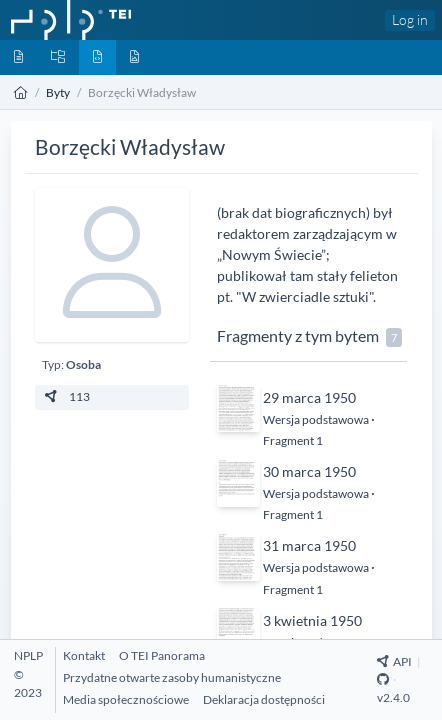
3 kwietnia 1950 (312, 620)
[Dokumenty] (18, 57)
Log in (410, 19)
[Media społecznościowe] (126, 699)
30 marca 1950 (309, 471)
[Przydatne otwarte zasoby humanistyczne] (172, 677)
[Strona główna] (21, 92)
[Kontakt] (84, 655)
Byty (58, 92)
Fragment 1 (293, 440)
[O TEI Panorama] (162, 655)
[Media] (134, 57)
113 (66, 396)
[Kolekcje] (58, 57)
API (394, 661)
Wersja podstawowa (317, 419)
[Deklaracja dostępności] (264, 699)
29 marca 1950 (309, 397)
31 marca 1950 (309, 545)
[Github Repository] (383, 679)
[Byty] (97, 57)
